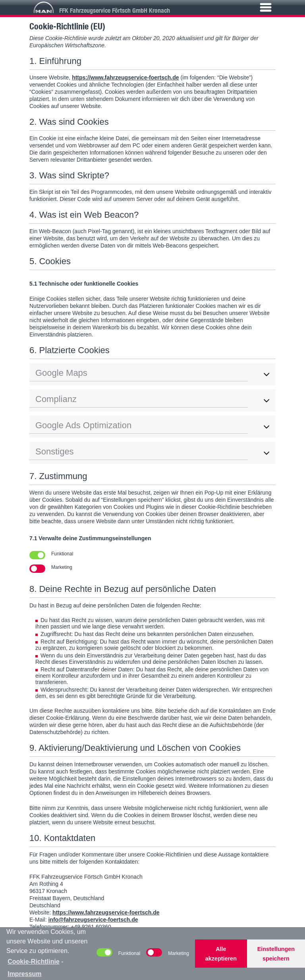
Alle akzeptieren (221, 954)
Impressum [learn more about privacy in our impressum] (24, 974)
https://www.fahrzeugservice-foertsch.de (125, 77)
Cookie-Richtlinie (34, 962)
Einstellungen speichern (276, 954)
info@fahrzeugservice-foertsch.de (93, 920)
